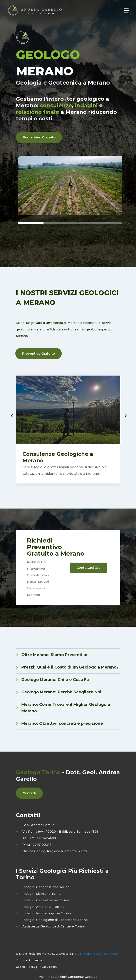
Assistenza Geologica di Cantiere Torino (54, 926)
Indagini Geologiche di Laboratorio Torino (55, 920)
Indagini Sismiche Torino (42, 894)
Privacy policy (47, 967)
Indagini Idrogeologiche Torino (47, 913)
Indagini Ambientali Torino (43, 907)
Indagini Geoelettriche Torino (46, 900)
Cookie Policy (26, 967)
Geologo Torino (38, 772)
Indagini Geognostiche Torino (46, 887)
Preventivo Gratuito (39, 137)
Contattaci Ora (88, 568)
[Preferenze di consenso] (68, 977)
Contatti (29, 793)
